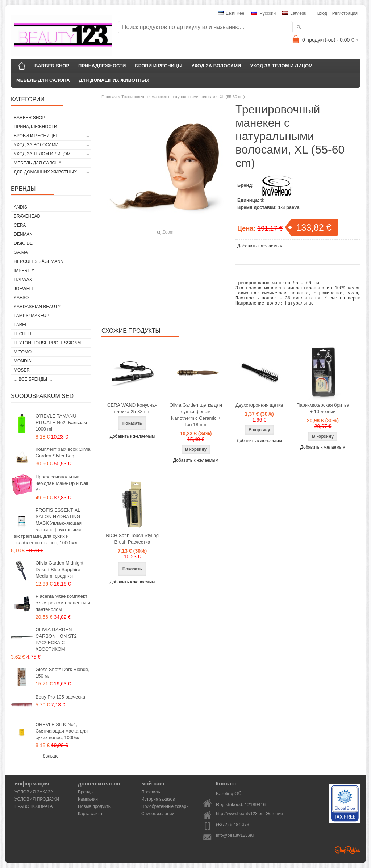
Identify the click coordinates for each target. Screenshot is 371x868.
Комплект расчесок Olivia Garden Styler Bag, (63, 452)
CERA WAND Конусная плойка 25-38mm (132, 415)
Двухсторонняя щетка (259, 412)
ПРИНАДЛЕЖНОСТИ (102, 66)
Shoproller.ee (347, 850)
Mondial (24, 361)
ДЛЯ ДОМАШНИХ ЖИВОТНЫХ (114, 80)
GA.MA (21, 252)
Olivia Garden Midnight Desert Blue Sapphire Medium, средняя (59, 569)
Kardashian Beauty (37, 307)
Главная (109, 97)
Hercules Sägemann (39, 261)
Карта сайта (90, 814)
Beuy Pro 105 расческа (60, 697)
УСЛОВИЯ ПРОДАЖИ (37, 799)
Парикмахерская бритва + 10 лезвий (323, 415)
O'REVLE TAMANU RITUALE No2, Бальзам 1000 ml (61, 422)
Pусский (264, 13)
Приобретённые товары (165, 806)
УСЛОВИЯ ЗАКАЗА (34, 792)
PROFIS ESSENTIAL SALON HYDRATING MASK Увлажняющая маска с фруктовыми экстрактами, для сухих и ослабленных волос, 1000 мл (48, 526)
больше (51, 756)
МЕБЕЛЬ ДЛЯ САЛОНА (43, 80)
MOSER (22, 370)
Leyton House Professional (48, 343)
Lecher (23, 334)
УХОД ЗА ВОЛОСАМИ (216, 66)
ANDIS (20, 207)
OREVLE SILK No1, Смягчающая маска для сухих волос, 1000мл (62, 731)
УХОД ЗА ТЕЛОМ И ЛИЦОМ (281, 66)
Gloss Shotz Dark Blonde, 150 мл (62, 673)
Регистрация (345, 13)
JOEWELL (24, 289)
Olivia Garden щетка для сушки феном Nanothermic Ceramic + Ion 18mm (196, 421)
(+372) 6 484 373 (233, 825)
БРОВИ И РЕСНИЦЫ (159, 66)
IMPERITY (24, 271)
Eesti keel (232, 13)
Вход (322, 13)
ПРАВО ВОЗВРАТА (34, 806)
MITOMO (23, 352)
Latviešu (294, 13)
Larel (21, 325)
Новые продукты (95, 806)
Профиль (151, 792)
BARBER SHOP (52, 66)
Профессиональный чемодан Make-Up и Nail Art (62, 483)
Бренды (86, 792)
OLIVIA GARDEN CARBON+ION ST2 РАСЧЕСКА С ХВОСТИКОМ (56, 639)
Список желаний (158, 814)
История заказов (158, 799)
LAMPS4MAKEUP (32, 316)
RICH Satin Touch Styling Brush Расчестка (132, 545)
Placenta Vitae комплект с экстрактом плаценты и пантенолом (63, 603)
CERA (20, 225)
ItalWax (23, 280)
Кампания (88, 799)
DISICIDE (23, 243)
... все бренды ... (33, 379)
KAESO (21, 298)
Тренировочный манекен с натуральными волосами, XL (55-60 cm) (183, 97)
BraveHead (27, 216)
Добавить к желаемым (260, 246)
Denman (23, 234)
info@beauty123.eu (235, 835)
